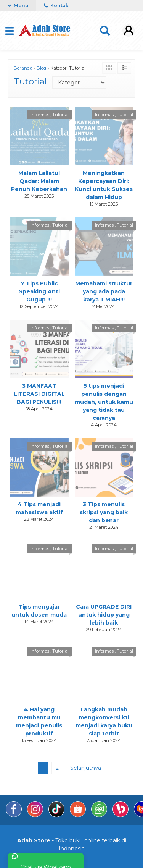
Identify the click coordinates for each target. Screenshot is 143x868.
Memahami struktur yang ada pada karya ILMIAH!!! (104, 291)
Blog (41, 68)
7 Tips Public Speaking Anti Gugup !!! (39, 291)
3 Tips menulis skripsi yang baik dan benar (104, 512)
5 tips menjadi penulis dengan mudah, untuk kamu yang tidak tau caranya (104, 402)
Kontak (56, 6)
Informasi (40, 115)
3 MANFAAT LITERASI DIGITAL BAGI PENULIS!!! (39, 394)
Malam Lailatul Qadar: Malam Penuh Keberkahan (39, 181)
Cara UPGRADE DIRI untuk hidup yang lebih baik (104, 615)
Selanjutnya (86, 768)
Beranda (23, 68)
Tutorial (60, 115)
